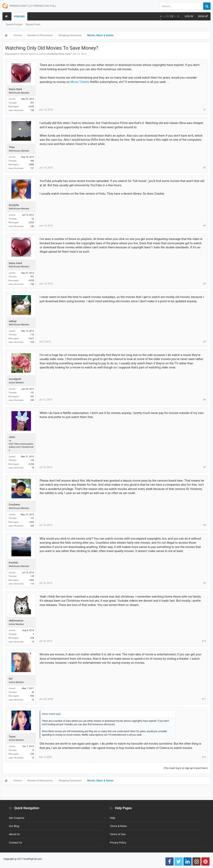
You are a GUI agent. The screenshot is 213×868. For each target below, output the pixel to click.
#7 (205, 467)
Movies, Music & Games (33, 54)
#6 (205, 400)
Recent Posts (33, 25)
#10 (204, 641)
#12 (204, 757)
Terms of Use (118, 834)
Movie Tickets (80, 82)
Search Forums (14, 25)
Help (113, 818)
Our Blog (14, 826)
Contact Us (16, 843)
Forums (19, 16)
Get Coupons (17, 818)
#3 (205, 226)
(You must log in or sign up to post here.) (186, 768)
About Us (14, 834)
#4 (205, 284)
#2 (205, 168)
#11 (204, 699)
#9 (205, 583)
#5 (205, 342)
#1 (205, 110)
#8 (205, 525)
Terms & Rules (118, 826)
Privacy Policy (118, 843)
